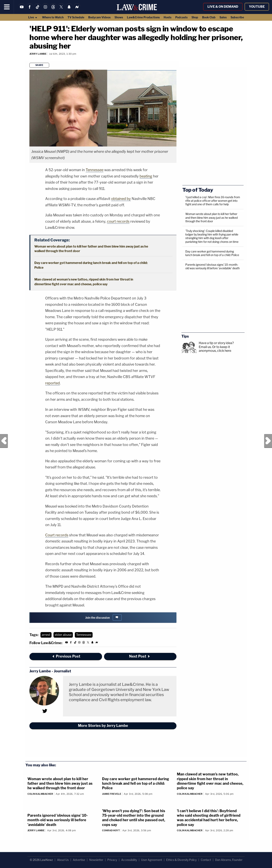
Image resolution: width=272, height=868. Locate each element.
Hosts (167, 17)
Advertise (79, 860)
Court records (57, 535)
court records (118, 221)
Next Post (268, 441)
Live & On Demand (223, 7)
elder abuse (63, 635)
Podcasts (181, 17)
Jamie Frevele (112, 794)
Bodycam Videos (99, 17)
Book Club (209, 17)
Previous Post (4, 441)
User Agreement (152, 860)
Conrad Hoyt (111, 830)
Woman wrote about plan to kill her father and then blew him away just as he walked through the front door (212, 217)
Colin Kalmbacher (40, 794)
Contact (206, 860)
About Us (63, 860)
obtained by (121, 199)
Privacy (112, 860)
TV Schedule (76, 17)
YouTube (257, 7)
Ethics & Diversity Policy (181, 860)
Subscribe (237, 17)
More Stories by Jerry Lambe (103, 726)
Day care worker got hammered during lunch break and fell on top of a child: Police (212, 253)
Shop (195, 17)
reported (53, 383)
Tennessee (95, 170)
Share (39, 65)
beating (146, 176)
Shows (119, 17)
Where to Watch (53, 17)
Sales (223, 17)
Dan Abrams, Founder (229, 860)
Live (33, 17)
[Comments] (30, 59)
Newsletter (96, 860)
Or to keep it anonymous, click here (215, 349)
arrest (46, 635)
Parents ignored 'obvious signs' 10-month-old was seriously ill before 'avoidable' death (212, 266)
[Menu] (7, 7)
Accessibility (129, 860)
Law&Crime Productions (143, 17)
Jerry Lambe (38, 54)
